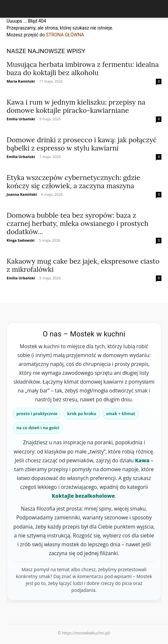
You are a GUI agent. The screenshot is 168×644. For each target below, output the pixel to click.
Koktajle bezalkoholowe (83, 496)
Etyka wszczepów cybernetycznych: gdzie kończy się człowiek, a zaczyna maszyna (73, 182)
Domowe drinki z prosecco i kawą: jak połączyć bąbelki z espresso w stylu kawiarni (82, 144)
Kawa (142, 460)
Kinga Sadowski (21, 240)
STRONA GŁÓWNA (65, 35)
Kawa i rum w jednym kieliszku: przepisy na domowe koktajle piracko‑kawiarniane (76, 106)
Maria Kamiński (21, 81)
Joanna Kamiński (22, 194)
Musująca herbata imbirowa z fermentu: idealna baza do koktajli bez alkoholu (83, 69)
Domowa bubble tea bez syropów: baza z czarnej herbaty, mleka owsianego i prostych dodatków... (78, 223)
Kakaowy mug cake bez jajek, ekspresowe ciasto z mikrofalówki (83, 265)
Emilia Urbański (21, 119)
